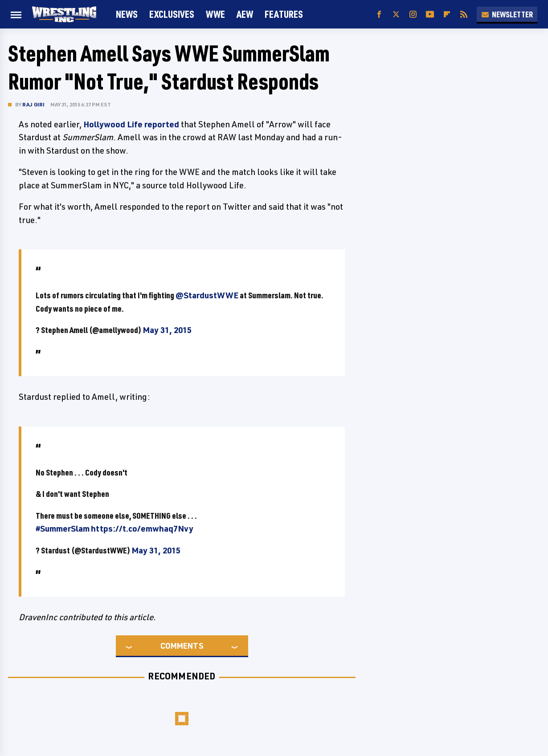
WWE (215, 14)
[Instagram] (413, 14)
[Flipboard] (447, 14)
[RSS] (464, 14)
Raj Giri (34, 104)
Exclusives (172, 14)
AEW (245, 14)
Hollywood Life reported (131, 124)
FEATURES (284, 14)
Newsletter (507, 14)
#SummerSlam (63, 528)
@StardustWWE (207, 295)
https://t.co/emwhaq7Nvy (142, 528)
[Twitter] (396, 14)
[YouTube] (430, 14)
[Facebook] (379, 14)
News (127, 14)
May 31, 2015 (167, 330)
